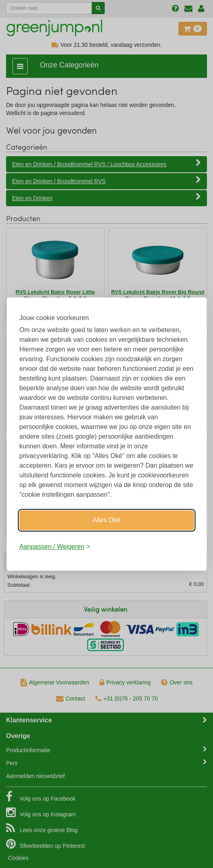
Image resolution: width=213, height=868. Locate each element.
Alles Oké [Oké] (106, 520)
